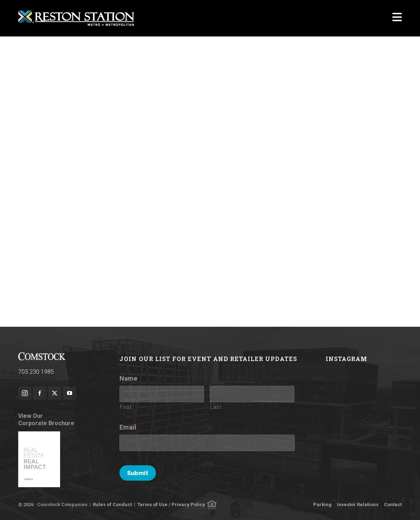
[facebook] (40, 393)
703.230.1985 (36, 372)
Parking (322, 505)
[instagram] (25, 393)
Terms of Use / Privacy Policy (171, 505)
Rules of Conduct (112, 505)
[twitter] (55, 393)
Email (131, 427)
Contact (393, 505)
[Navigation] (397, 18)
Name (128, 378)
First (126, 407)
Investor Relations (358, 505)
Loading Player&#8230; (210, 170)
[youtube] (70, 393)
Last (216, 407)
